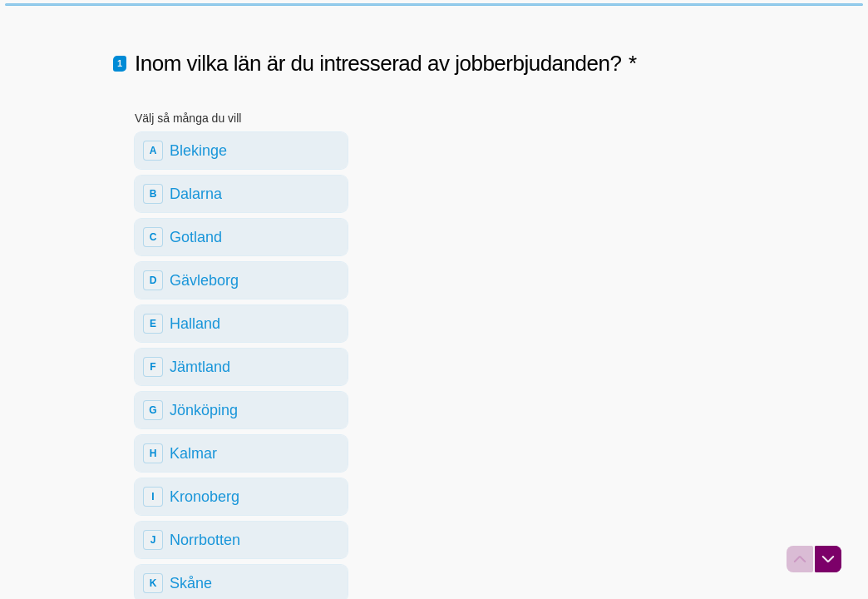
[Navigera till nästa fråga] (828, 559)
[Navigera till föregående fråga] (800, 559)
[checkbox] (241, 198)
